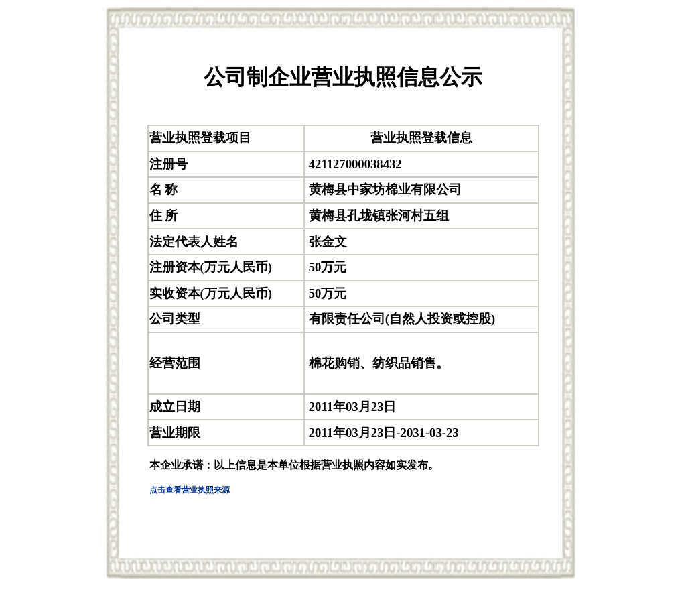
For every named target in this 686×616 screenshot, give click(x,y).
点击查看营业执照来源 (190, 490)
